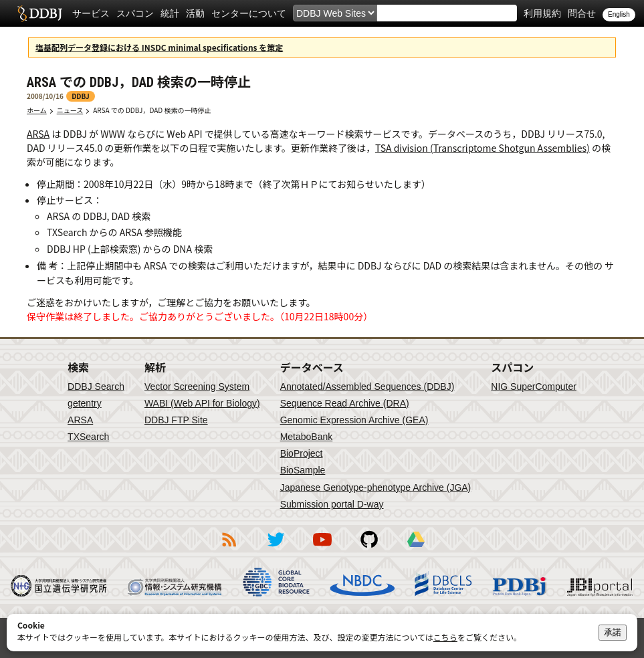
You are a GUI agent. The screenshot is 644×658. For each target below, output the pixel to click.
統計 (170, 13)
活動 (195, 13)
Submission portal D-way (332, 504)
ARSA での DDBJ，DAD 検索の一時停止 (155, 110)
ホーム (37, 110)
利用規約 (542, 13)
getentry (85, 403)
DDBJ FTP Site (176, 420)
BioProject (302, 453)
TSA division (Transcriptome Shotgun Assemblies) (482, 148)
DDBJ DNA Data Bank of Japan (40, 13)
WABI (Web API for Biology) (202, 403)
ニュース (70, 110)
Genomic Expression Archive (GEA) (354, 420)
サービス (91, 13)
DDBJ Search (96, 387)
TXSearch (88, 437)
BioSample (303, 470)
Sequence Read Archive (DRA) (345, 403)
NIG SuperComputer (534, 387)
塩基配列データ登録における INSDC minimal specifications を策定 (159, 47)
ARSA (38, 134)
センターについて (249, 13)
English (619, 14)
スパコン (135, 13)
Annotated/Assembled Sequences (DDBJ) (367, 387)
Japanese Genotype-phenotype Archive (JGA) (376, 487)
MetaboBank (307, 437)
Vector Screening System (197, 387)
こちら (445, 637)
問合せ (582, 13)
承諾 (613, 632)
